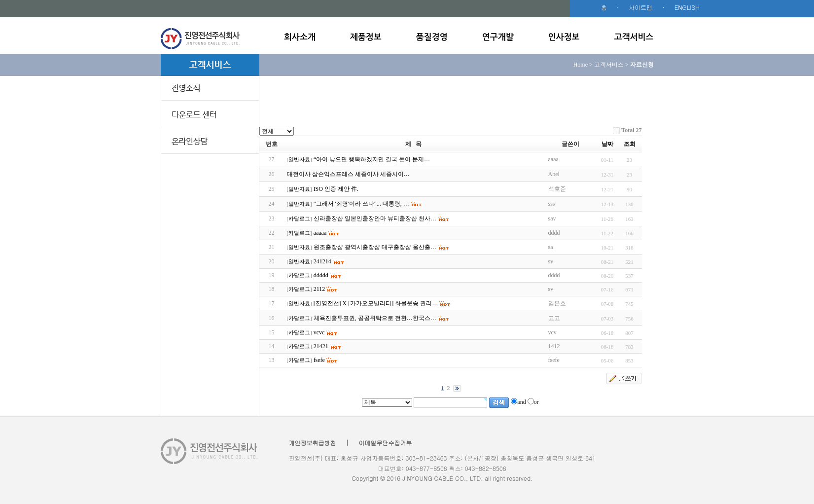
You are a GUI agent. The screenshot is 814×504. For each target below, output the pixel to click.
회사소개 (300, 37)
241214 (322, 261)
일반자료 (299, 160)
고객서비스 (634, 37)
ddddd (321, 275)
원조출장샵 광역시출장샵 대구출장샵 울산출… (375, 247)
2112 (319, 289)
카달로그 (299, 219)
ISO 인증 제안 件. (336, 189)
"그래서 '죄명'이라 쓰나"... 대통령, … (361, 204)
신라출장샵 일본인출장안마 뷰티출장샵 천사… (375, 218)
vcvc (319, 332)
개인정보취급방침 (313, 443)
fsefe (319, 360)
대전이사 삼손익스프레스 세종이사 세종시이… (348, 174)
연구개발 (498, 37)
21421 (321, 346)
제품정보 (366, 37)
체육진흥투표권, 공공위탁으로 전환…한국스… (375, 318)
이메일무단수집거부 (386, 443)
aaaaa (320, 233)
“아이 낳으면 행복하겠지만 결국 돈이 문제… (372, 159)
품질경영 (432, 37)
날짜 (607, 144)
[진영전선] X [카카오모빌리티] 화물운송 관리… (376, 303)
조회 (630, 144)
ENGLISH (687, 7)
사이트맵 (640, 7)
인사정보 (564, 37)
